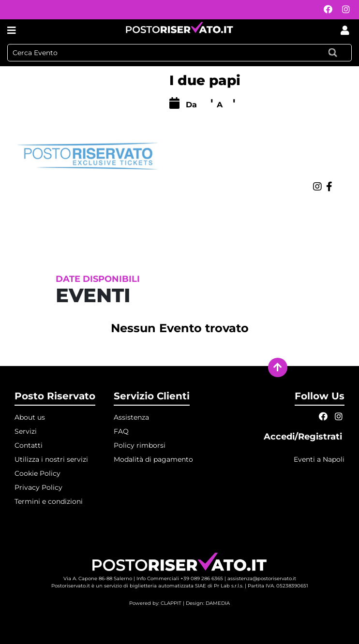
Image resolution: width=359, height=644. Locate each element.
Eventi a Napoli (319, 459)
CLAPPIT (171, 603)
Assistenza (131, 417)
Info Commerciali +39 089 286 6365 (180, 578)
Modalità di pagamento (153, 459)
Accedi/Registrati (304, 437)
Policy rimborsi (140, 445)
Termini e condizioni (49, 501)
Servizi (26, 431)
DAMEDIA (218, 603)
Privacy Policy (38, 487)
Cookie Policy (37, 473)
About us (30, 417)
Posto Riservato (55, 396)
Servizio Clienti (152, 396)
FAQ (121, 431)
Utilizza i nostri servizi (51, 459)
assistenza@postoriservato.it (262, 578)
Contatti (29, 445)
